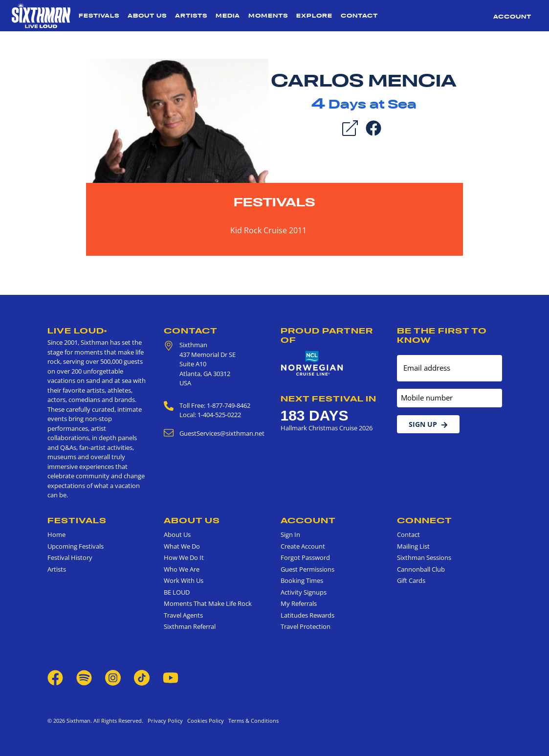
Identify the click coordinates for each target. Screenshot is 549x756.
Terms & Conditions (252, 721)
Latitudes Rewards (307, 615)
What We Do (182, 546)
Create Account (303, 546)
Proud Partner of (327, 335)
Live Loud (77, 331)
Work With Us (184, 580)
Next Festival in (329, 399)
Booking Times (302, 580)
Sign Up (428, 424)
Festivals (99, 16)
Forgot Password (305, 557)
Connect (425, 520)
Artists (191, 16)
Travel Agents (183, 615)
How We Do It (184, 557)
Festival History (70, 557)
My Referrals (299, 603)
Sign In (290, 534)
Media (228, 16)
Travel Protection (306, 626)
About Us (147, 16)
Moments (268, 16)
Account (512, 17)
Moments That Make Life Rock (208, 603)
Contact (359, 16)
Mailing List (413, 546)
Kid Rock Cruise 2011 (268, 230)
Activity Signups (304, 592)
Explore (314, 16)
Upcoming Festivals (76, 546)
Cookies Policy (204, 721)
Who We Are (182, 569)
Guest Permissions (307, 569)
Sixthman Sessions (424, 557)
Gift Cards (411, 580)
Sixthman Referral (190, 626)
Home (56, 534)
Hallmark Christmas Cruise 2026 (327, 428)
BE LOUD (177, 592)
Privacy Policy (165, 721)
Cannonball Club (421, 569)
